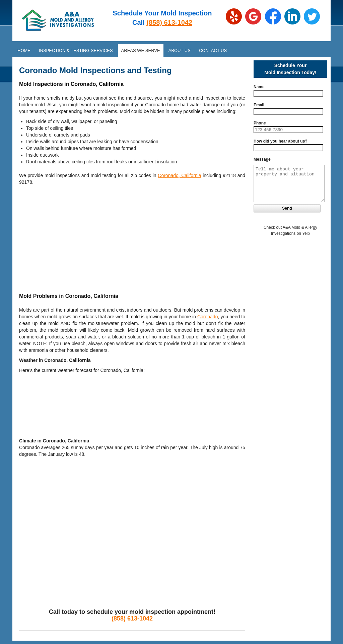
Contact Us (213, 50)
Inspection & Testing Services (76, 50)
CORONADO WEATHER (132, 402)
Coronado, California (179, 175)
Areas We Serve (141, 50)
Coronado (208, 317)
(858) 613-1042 (169, 22)
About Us (180, 50)
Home (24, 50)
